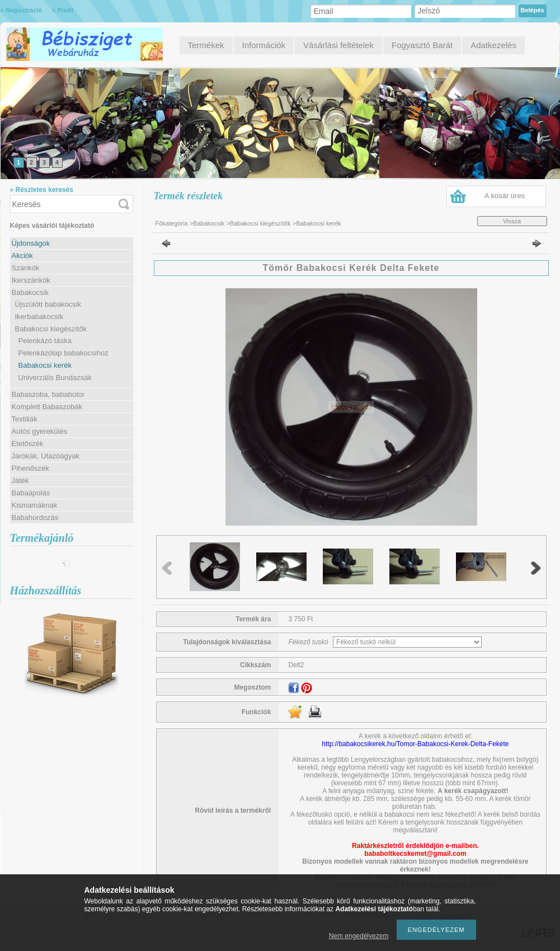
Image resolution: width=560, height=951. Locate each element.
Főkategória (172, 223)
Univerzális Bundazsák (55, 378)
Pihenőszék (30, 468)
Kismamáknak (35, 505)
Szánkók (26, 268)
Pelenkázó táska (45, 341)
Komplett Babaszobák (47, 407)
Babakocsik (209, 223)
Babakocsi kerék (45, 365)
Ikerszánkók (31, 280)
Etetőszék (28, 444)
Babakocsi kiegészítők (260, 223)
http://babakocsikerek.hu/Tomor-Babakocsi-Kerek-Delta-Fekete (415, 744)
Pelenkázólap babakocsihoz (63, 353)
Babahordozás (35, 517)
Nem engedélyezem (359, 936)
